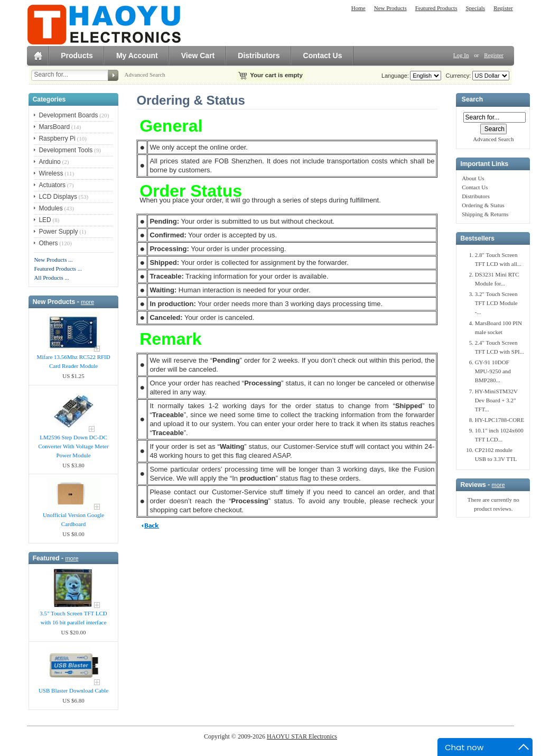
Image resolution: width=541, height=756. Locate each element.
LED (45, 220)
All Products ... (51, 278)
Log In (461, 55)
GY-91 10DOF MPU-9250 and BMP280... (493, 371)
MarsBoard (54, 127)
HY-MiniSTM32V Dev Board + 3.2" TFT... (496, 400)
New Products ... (53, 260)
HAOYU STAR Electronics (302, 736)
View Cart (198, 56)
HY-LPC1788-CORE (500, 420)
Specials (475, 8)
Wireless (51, 173)
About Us (473, 178)
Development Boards (68, 115)
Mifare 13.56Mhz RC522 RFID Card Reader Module (73, 361)
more (87, 302)
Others (48, 243)
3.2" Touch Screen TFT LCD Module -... (496, 303)
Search (472, 100)
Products (77, 56)
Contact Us (323, 56)
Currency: (456, 76)
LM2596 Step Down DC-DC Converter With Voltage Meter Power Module (74, 446)
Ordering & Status (483, 205)
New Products (390, 8)
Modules (50, 208)
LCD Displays (58, 197)
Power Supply (58, 232)
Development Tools (66, 150)
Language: (395, 76)
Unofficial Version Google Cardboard (73, 519)
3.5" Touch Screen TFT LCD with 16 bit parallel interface (73, 618)
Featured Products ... (58, 269)
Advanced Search (145, 75)
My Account (137, 56)
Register (503, 8)
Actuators (52, 185)
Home (358, 8)
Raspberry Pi (57, 139)
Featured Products (436, 8)
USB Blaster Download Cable (73, 690)
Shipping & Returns (485, 214)
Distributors (259, 56)
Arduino (49, 162)
